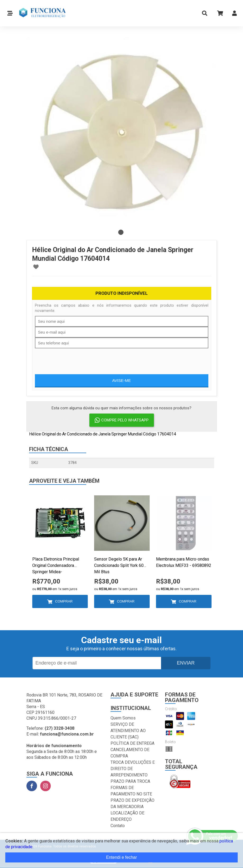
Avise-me (121, 380)
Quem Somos (123, 718)
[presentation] (75, 359)
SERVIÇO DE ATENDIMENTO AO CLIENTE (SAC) (128, 731)
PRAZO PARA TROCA (130, 781)
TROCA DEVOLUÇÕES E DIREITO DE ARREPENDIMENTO (133, 769)
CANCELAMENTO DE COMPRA (130, 753)
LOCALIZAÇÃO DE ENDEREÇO (127, 816)
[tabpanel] (122, 132)
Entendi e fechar (121, 857)
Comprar (64, 601)
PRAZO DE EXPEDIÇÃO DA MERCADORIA (132, 803)
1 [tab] (121, 232)
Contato (118, 826)
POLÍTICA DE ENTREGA (132, 743)
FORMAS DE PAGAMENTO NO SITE (131, 791)
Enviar (186, 663)
